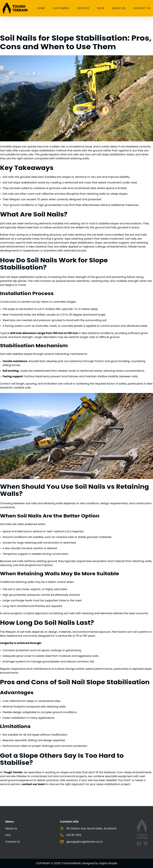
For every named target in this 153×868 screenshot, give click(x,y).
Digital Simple (108, 863)
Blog (101, 8)
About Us (119, 8)
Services (83, 8)
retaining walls (24, 582)
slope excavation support (112, 243)
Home (41, 8)
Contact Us (142, 8)
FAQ (8, 835)
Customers (61, 8)
